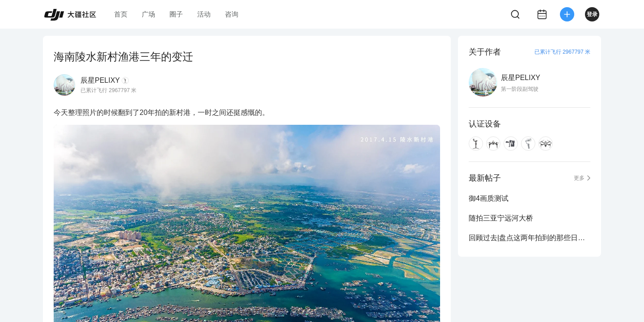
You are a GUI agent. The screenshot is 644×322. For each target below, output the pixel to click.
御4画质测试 (489, 198)
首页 (121, 14)
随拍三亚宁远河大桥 (501, 218)
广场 (148, 14)
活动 (204, 14)
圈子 (176, 14)
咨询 (232, 14)
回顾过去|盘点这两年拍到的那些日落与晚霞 (530, 238)
